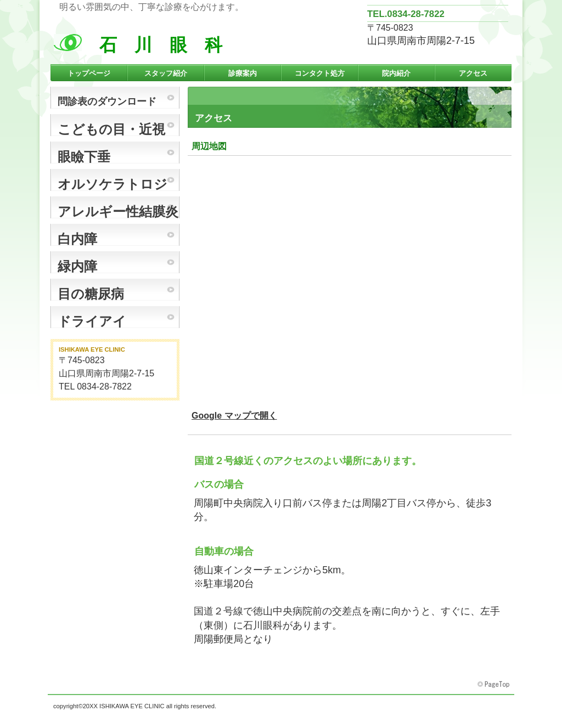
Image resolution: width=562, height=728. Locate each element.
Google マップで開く (234, 416)
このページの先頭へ (494, 685)
